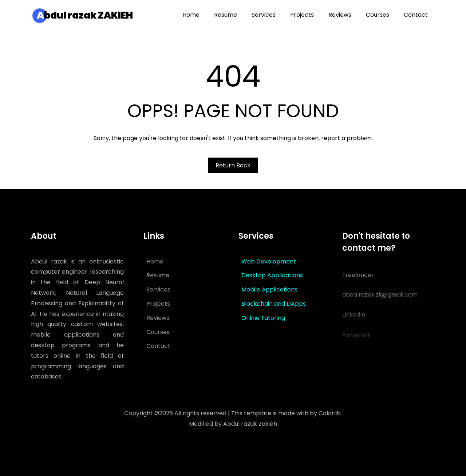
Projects (158, 304)
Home (155, 261)
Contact (158, 346)
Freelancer (358, 277)
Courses (158, 332)
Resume (158, 275)
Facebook (357, 339)
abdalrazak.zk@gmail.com (380, 297)
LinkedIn (354, 319)
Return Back (233, 165)
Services (158, 289)
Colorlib (330, 413)
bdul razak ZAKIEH (85, 15)
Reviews (158, 318)
